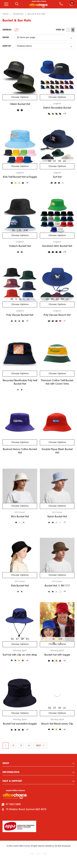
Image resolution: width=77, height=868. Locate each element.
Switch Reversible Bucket (57, 108)
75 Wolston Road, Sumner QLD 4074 (24, 817)
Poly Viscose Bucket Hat (20, 318)
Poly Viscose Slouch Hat (57, 318)
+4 (30, 184)
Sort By (7, 46)
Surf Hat (57, 178)
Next (40, 753)
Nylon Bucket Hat (57, 521)
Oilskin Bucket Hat (20, 104)
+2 (30, 324)
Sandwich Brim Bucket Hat (57, 248)
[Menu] (6, 4)
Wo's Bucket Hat (20, 521)
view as (60, 30)
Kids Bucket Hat (20, 591)
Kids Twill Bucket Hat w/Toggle (20, 178)
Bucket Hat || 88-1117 (57, 591)
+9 (68, 597)
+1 (28, 302)
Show (6, 38)
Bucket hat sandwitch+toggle (20, 731)
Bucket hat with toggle (57, 661)
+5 (30, 667)
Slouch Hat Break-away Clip (57, 731)
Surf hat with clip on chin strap (20, 661)
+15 (68, 254)
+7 (68, 527)
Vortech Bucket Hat (20, 248)
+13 (68, 114)
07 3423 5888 (12, 812)
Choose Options (20, 97)
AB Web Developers (63, 854)
